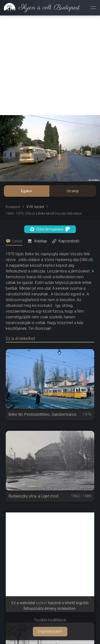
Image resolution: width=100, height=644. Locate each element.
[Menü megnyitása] (93, 8)
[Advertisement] (50, 65)
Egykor (27, 191)
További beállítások (50, 620)
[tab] (16, 241)
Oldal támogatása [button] (50, 229)
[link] (40, 8)
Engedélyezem (50, 631)
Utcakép (73, 191)
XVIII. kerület (35, 207)
